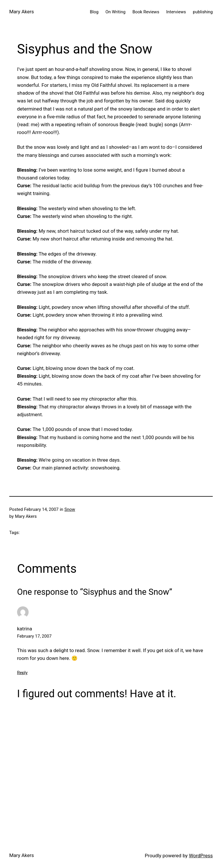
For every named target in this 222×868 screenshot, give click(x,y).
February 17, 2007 (34, 636)
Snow (70, 509)
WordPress (201, 856)
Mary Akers (22, 12)
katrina (25, 629)
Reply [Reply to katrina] (22, 673)
